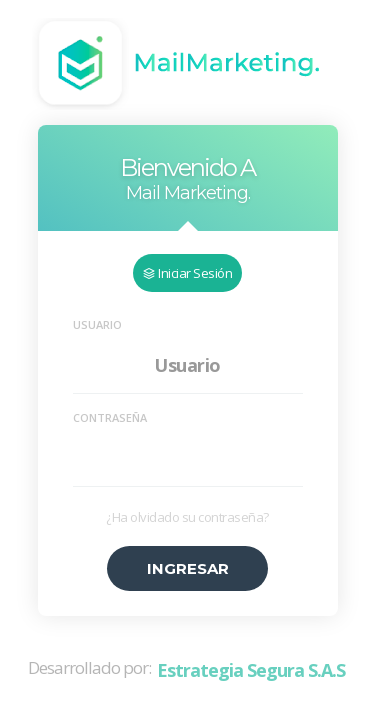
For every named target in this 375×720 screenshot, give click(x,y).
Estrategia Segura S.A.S (251, 670)
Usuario (97, 324)
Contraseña (110, 417)
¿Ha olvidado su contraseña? (187, 517)
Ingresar (188, 568)
